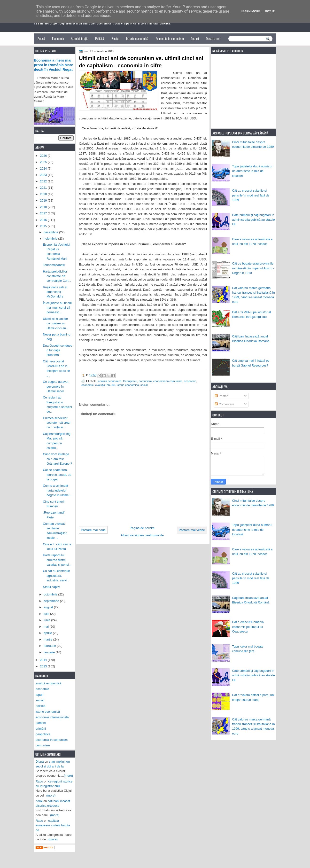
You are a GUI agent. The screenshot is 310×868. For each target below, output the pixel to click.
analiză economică (110, 381)
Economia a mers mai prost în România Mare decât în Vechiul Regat (54, 65)
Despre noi (213, 38)
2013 (44, 666)
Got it (270, 11)
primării (41, 729)
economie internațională (52, 717)
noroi (39, 801)
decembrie (51, 232)
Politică (100, 38)
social (144, 385)
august (49, 607)
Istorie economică (137, 38)
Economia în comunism (170, 38)
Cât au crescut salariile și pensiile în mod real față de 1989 (251, 195)
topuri (39, 695)
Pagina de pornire (142, 528)
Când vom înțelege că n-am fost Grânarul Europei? (57, 459)
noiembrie (51, 239)
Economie (58, 38)
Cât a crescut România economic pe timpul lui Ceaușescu (248, 627)
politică (40, 706)
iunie (47, 620)
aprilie (48, 633)
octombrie (51, 594)
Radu (39, 781)
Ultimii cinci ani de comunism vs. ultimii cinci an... (56, 323)
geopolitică (43, 734)
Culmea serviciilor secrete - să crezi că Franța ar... (57, 423)
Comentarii (224, 404)
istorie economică (128, 385)
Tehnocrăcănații (54, 265)
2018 (44, 207)
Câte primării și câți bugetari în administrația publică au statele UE (253, 220)
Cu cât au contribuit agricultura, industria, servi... (56, 576)
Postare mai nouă (93, 530)
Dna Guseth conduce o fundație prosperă (58, 350)
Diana (40, 762)
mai (46, 627)
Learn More (250, 11)
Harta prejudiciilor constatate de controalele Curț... (57, 276)
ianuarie (50, 652)
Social (115, 38)
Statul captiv (51, 587)
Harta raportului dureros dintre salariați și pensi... (57, 560)
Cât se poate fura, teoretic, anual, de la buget (57, 475)
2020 (44, 194)
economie (88, 385)
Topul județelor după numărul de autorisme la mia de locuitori (252, 171)
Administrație (80, 38)
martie (48, 639)
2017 (44, 213)
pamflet (41, 723)
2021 (44, 188)
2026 (44, 156)
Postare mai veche (192, 530)
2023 (44, 175)
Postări (222, 396)
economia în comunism (168, 381)
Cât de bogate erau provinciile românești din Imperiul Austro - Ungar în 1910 (253, 268)
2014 (44, 660)
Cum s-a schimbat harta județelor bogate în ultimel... (57, 490)
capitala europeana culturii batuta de (53, 825)
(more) (69, 776)
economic (190, 381)
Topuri (195, 38)
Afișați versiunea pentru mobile (142, 535)
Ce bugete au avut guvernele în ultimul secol (56, 386)
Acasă (41, 38)
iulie (47, 614)
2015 (44, 226)
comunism (145, 381)
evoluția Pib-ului (105, 385)
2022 (44, 181)
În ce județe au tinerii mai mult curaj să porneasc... (57, 308)
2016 (44, 220)
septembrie (52, 601)
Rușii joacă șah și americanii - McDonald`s (55, 292)
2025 (44, 162)
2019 (44, 200)
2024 (44, 168)
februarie (50, 646)
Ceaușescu (130, 381)
